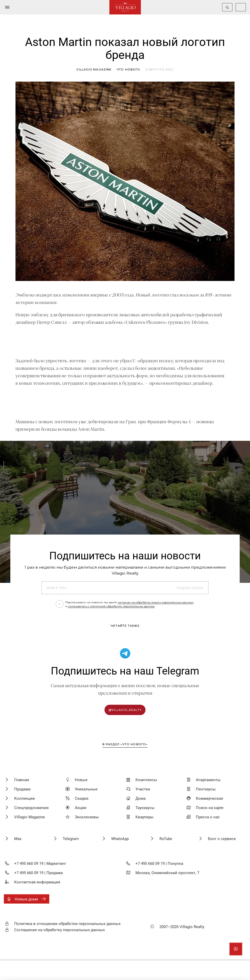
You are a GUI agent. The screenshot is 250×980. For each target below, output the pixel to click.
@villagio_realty (125, 710)
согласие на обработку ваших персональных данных (156, 602)
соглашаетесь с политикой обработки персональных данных (111, 606)
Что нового (128, 69)
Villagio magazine (94, 69)
